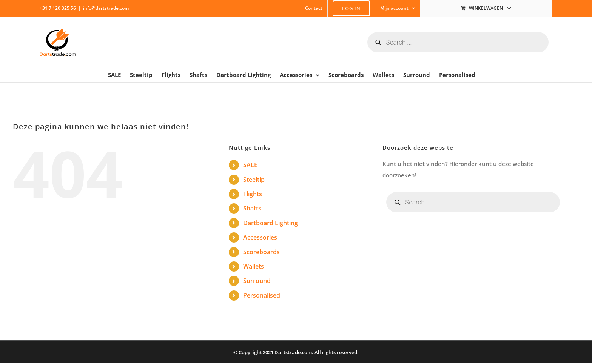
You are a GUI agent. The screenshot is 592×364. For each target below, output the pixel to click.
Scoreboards (261, 252)
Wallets (254, 266)
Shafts (252, 208)
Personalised (262, 295)
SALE (250, 165)
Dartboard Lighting (271, 223)
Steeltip (254, 180)
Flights (253, 194)
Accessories (260, 237)
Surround (257, 281)
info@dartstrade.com (106, 8)
